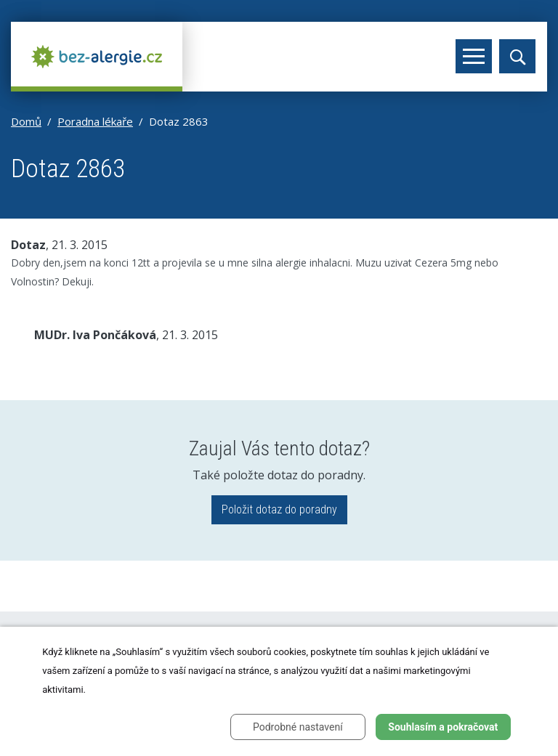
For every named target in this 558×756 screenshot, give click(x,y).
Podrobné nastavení (298, 727)
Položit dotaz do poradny (279, 509)
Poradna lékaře (95, 121)
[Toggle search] (517, 56)
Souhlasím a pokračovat (443, 727)
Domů (26, 121)
